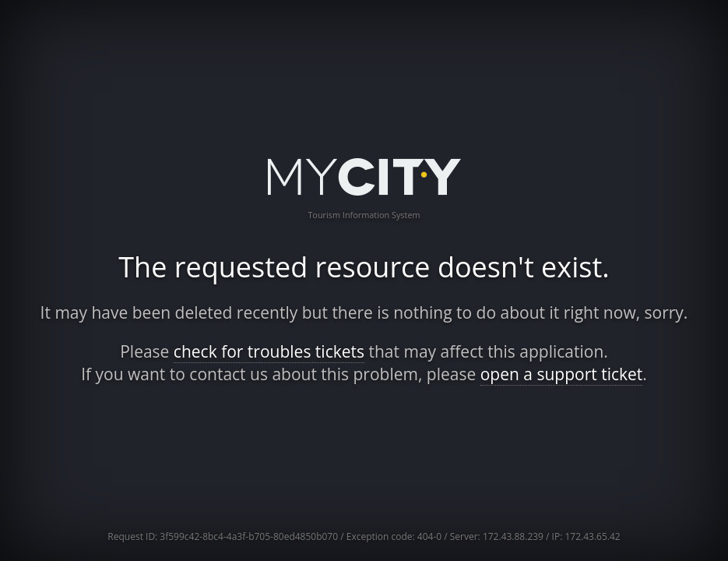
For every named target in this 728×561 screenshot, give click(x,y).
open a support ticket (562, 374)
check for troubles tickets (269, 351)
